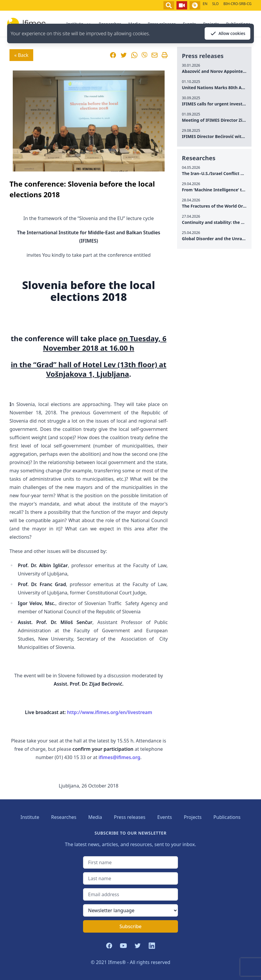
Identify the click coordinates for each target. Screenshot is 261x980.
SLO (215, 4)
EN (205, 4)
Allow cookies (227, 33)
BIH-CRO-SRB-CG (237, 4)
